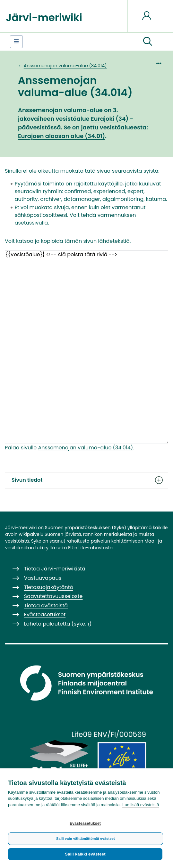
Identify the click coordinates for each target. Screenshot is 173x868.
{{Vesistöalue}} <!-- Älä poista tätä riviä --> (86, 347)
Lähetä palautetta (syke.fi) (58, 624)
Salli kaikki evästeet (85, 854)
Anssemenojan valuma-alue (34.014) (65, 66)
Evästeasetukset (85, 823)
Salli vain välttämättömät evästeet (86, 839)
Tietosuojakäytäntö (49, 587)
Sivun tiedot (86, 480)
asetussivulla (31, 223)
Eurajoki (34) (110, 119)
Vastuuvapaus (43, 578)
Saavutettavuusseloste (53, 596)
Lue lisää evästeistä (141, 805)
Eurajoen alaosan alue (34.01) (61, 136)
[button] (148, 42)
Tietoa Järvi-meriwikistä (55, 569)
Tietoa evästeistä (46, 606)
